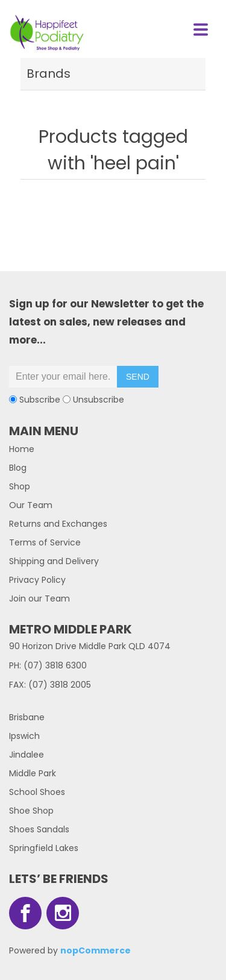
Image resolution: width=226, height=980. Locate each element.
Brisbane (27, 717)
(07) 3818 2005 (60, 685)
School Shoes (37, 792)
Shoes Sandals (39, 829)
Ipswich (24, 736)
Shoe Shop (31, 811)
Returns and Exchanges (58, 524)
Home (22, 449)
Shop (20, 486)
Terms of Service (45, 542)
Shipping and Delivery (54, 561)
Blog (18, 468)
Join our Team (39, 598)
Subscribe (40, 400)
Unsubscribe (99, 400)
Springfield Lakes (44, 848)
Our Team (31, 505)
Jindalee (27, 755)
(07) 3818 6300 (55, 665)
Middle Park (33, 773)
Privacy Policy (37, 580)
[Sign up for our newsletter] (63, 377)
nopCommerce (96, 950)
